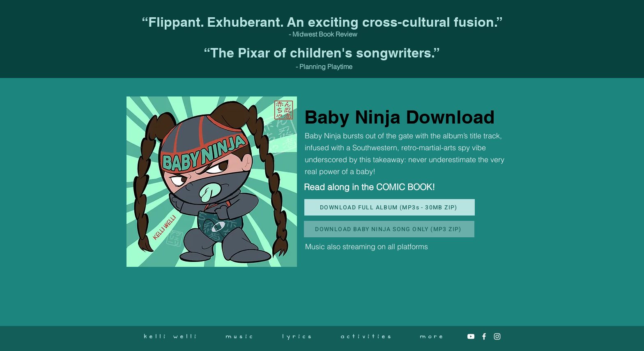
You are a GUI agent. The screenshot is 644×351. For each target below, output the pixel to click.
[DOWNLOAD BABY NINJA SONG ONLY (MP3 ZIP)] (389, 229)
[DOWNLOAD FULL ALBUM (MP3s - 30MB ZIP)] (390, 207)
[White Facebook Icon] (484, 336)
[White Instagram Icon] (497, 336)
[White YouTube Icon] (471, 336)
